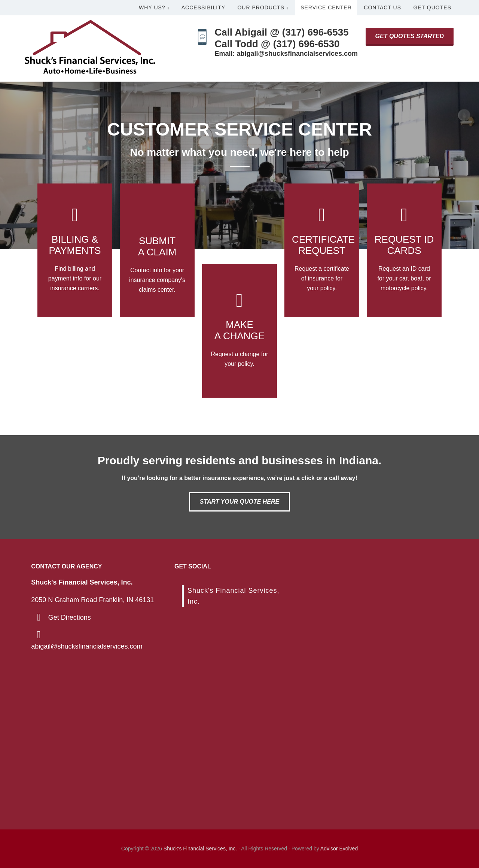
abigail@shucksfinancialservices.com (87, 646)
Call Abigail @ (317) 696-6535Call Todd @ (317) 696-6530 (281, 38)
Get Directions (70, 617)
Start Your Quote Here (239, 502)
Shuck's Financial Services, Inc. (200, 849)
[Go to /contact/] (157, 250)
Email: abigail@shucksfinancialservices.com (286, 54)
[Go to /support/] (239, 331)
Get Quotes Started (410, 36)
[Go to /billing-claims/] (75, 250)
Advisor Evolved (339, 849)
